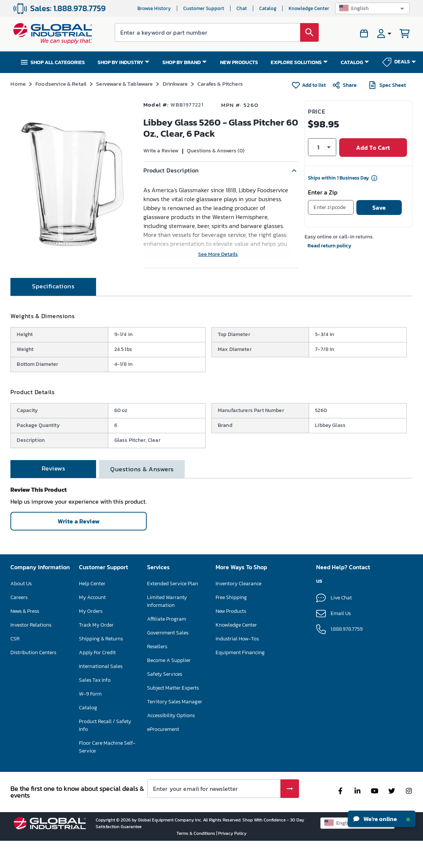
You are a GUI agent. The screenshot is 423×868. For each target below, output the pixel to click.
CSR (15, 666)
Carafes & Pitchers (220, 84)
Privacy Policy (232, 860)
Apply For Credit (97, 679)
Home (18, 84)
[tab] (53, 314)
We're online (382, 819)
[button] (372, 8)
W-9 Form (90, 721)
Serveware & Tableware (124, 84)
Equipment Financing (240, 679)
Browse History (154, 8)
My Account (92, 624)
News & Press (25, 638)
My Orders (91, 638)
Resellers (157, 673)
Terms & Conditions (196, 860)
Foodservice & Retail (61, 84)
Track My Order (96, 652)
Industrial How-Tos (237, 666)
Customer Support (204, 8)
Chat (242, 8)
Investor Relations (31, 652)
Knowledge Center (309, 8)
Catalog (268, 8)
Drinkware (175, 84)
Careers (19, 624)
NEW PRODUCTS (239, 62)
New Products (231, 638)
